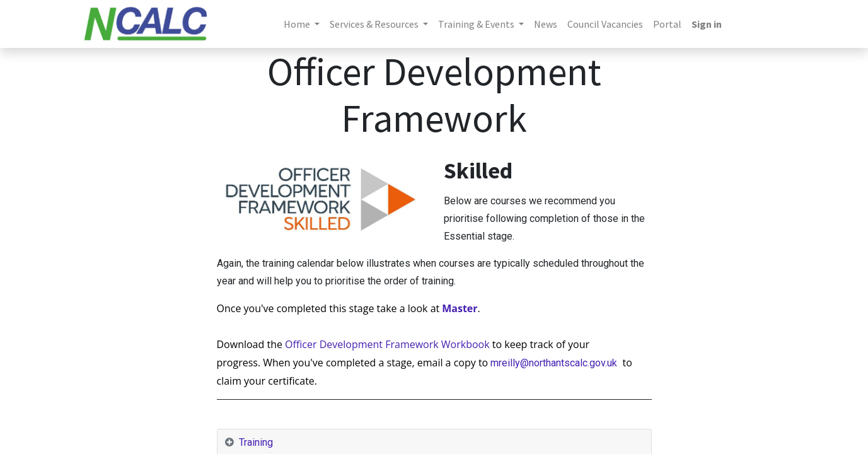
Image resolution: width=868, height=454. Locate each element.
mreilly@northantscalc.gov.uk (555, 363)
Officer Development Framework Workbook (389, 344)
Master (460, 308)
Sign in (707, 24)
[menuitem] (546, 24)
